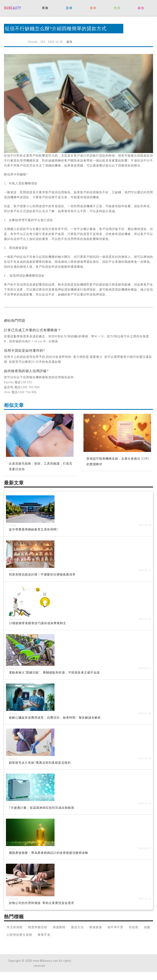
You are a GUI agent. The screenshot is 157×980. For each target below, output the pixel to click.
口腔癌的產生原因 (19, 935)
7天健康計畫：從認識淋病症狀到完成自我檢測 (42, 808)
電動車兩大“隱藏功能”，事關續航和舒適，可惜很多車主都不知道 (54, 672)
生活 (117, 8)
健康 (93, 8)
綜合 (141, 8)
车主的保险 (15, 927)
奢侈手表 (44, 935)
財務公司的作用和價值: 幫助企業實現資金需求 (42, 903)
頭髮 (147, 927)
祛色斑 (134, 927)
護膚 (69, 8)
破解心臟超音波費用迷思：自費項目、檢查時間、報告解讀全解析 (55, 718)
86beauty (13, 8)
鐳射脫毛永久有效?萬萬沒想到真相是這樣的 (40, 763)
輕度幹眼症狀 (38, 927)
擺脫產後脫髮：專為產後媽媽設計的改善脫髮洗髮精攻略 (49, 853)
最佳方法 (77, 927)
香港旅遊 (96, 927)
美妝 (45, 8)
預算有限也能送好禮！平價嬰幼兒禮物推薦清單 (42, 574)
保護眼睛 (59, 927)
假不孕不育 (115, 927)
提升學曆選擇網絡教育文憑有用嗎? (34, 529)
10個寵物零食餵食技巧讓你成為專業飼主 (38, 623)
